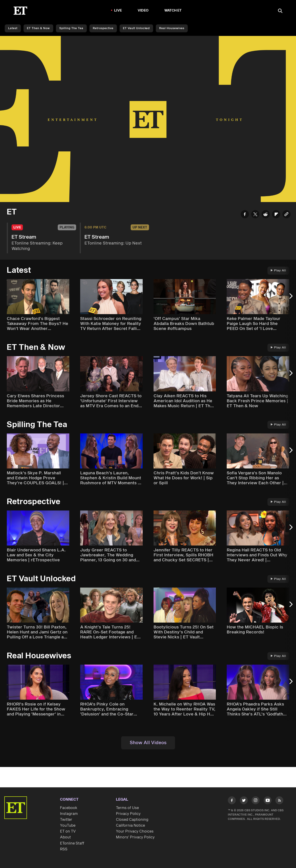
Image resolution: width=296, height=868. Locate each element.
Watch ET (173, 11)
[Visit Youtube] (268, 801)
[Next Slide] (290, 298)
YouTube (68, 826)
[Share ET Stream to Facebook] (245, 215)
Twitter (66, 820)
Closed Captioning (132, 820)
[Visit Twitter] (244, 801)
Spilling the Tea (71, 28)
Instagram (69, 814)
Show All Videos (148, 743)
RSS (64, 849)
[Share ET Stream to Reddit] (266, 215)
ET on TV (68, 831)
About (65, 837)
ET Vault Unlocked (136, 28)
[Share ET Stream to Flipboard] (276, 215)
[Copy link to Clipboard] (286, 215)
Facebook (69, 808)
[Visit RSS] (279, 801)
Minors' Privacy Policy (135, 837)
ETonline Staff (72, 843)
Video (143, 11)
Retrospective (103, 28)
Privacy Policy (128, 814)
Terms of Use (127, 808)
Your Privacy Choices (135, 831)
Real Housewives (172, 28)
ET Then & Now (38, 28)
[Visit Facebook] (232, 801)
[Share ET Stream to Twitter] (255, 215)
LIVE (118, 11)
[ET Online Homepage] (20, 11)
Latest (13, 28)
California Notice (130, 826)
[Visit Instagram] (256, 801)
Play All (278, 271)
